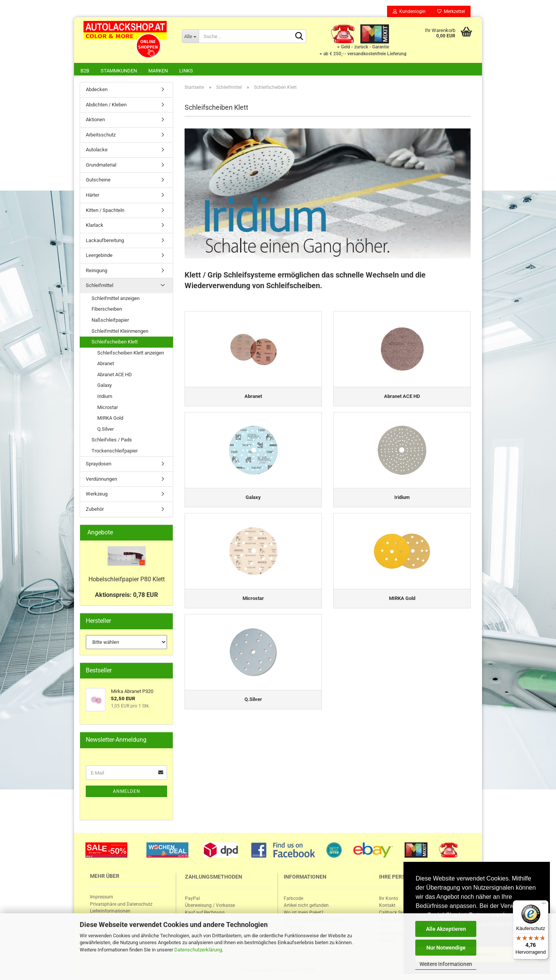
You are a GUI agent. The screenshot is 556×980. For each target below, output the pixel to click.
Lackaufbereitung (105, 240)
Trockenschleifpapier (115, 451)
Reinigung (96, 270)
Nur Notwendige (446, 948)
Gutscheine (98, 180)
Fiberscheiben (107, 309)
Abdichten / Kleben (106, 105)
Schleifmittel (100, 285)
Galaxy (104, 385)
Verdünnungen (101, 479)
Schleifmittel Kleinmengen (120, 331)
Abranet (106, 363)
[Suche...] (190, 36)
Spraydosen (99, 464)
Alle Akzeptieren (446, 929)
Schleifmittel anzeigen (116, 298)
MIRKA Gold (110, 418)
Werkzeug (97, 494)
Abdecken (97, 89)
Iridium (105, 396)
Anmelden (127, 791)
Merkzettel (451, 11)
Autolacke (97, 150)
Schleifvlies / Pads (112, 440)
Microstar (108, 407)
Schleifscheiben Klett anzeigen (131, 353)
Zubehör (95, 509)
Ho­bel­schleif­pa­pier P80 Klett (127, 579)
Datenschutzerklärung (198, 950)
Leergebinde (99, 255)
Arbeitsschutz (101, 135)
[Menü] (544, 905)
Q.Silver (105, 429)
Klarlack (95, 225)
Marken (158, 71)
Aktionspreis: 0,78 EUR (126, 595)
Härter (92, 195)
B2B (85, 71)
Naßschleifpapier (110, 320)
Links (186, 71)
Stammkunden (119, 71)
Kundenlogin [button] (409, 11)
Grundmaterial (101, 165)
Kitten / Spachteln (105, 210)
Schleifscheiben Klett (115, 342)
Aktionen (95, 119)
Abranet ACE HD (115, 375)
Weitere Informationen (446, 964)
